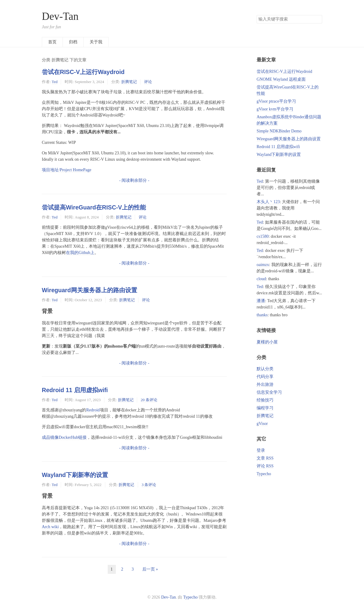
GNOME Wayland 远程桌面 (281, 79)
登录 (261, 450)
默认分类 (265, 369)
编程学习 (265, 408)
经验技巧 (265, 400)
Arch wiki (50, 527)
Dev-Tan (60, 16)
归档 (73, 42)
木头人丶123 (268, 202)
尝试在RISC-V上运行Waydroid (83, 72)
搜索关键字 (256, 15)
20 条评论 (149, 400)
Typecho (264, 474)
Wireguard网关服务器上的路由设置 (89, 290)
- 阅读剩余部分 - (134, 180)
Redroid (93, 410)
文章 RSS (265, 458)
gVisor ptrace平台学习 (276, 101)
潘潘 (261, 301)
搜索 (317, 19)
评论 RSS (265, 466)
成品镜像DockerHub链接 (64, 437)
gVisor (262, 424)
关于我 (96, 42)
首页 (52, 42)
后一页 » (150, 569)
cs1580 (263, 236)
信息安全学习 (269, 392)
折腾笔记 (129, 82)
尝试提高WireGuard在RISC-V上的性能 (94, 207)
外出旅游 (265, 384)
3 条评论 (149, 485)
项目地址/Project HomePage (66, 170)
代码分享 (265, 377)
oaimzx (263, 265)
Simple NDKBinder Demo (279, 131)
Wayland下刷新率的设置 (75, 475)
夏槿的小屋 (267, 342)
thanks (262, 315)
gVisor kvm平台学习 (275, 109)
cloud (261, 279)
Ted (55, 82)
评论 (148, 82)
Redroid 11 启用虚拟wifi (75, 390)
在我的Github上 (80, 253)
